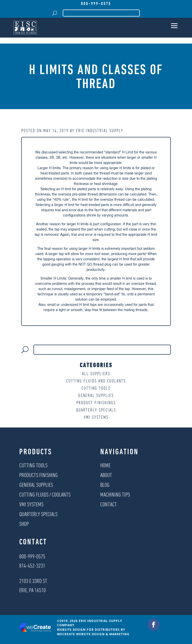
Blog (105, 485)
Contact (108, 504)
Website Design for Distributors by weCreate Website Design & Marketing (93, 632)
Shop (24, 524)
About (106, 475)
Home (105, 465)
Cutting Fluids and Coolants (96, 381)
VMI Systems (96, 417)
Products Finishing (38, 475)
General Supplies (96, 395)
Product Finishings (96, 403)
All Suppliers (96, 374)
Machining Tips (115, 494)
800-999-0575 (96, 4)
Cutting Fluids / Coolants (45, 494)
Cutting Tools (96, 388)
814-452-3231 (32, 566)
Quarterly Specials (96, 410)
